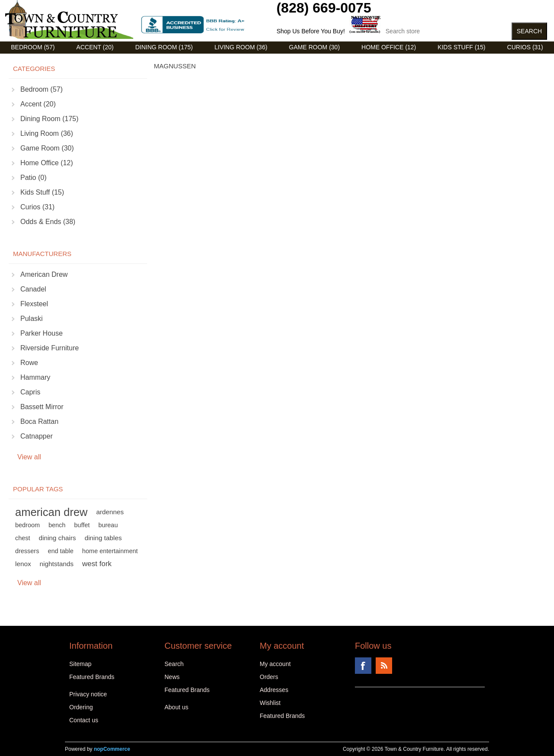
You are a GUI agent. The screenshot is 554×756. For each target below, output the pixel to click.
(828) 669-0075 (324, 8)
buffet (82, 525)
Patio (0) (33, 178)
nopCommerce (112, 749)
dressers (27, 551)
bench (57, 525)
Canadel (33, 289)
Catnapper (37, 436)
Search (174, 664)
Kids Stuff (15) (461, 47)
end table (60, 551)
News (172, 677)
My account (275, 664)
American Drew (44, 274)
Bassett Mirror (42, 407)
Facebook (363, 666)
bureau (108, 525)
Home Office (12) (389, 47)
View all (29, 457)
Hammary (35, 377)
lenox (23, 564)
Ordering (81, 707)
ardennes (110, 512)
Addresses (274, 690)
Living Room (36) (241, 47)
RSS (384, 666)
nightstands (57, 564)
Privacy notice (88, 694)
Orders (269, 677)
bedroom (27, 525)
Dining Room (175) (164, 47)
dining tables (103, 538)
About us (176, 707)
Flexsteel (34, 304)
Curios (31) (525, 47)
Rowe (29, 363)
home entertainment (110, 551)
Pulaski (32, 319)
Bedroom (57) (33, 47)
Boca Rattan (39, 421)
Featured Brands (92, 677)
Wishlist (270, 703)
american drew (51, 512)
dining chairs (58, 538)
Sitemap (80, 664)
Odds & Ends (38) (48, 222)
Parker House (42, 333)
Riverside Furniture (50, 348)
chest (23, 538)
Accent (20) (95, 47)
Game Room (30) (314, 47)
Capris (30, 392)
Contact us (84, 720)
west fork (97, 564)
